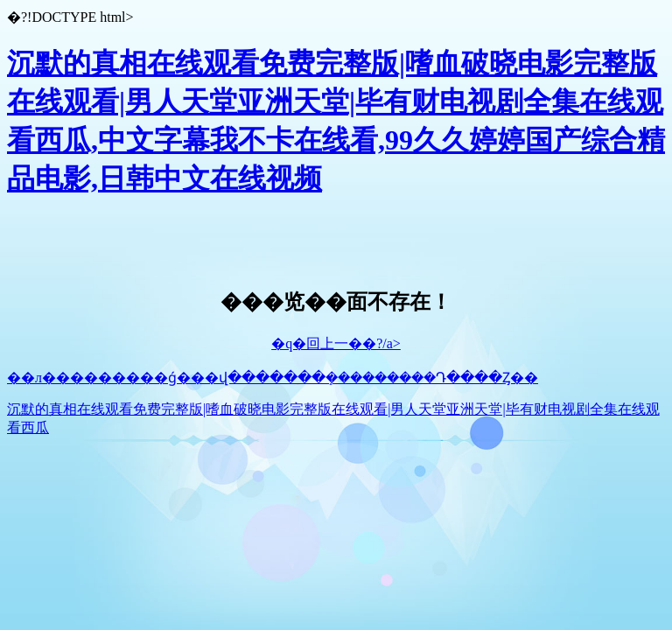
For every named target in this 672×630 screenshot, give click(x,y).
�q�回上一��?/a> (336, 343)
